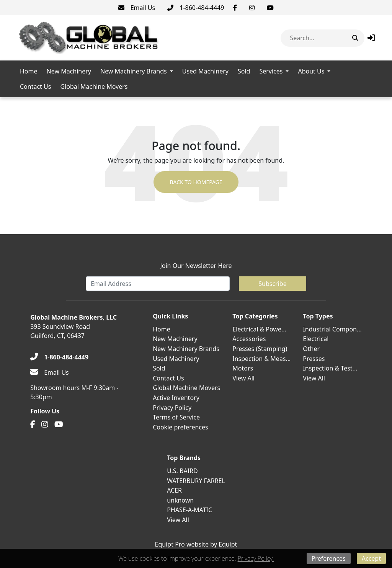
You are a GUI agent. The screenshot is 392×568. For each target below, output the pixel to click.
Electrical (316, 339)
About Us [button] (311, 71)
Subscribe (272, 284)
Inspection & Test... (330, 368)
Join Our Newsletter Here (196, 266)
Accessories (249, 339)
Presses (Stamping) (260, 349)
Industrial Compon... (332, 329)
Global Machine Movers (94, 87)
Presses (314, 359)
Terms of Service (176, 417)
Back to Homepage (196, 182)
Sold (244, 71)
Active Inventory (176, 398)
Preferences (329, 558)
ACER (174, 490)
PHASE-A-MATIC (189, 510)
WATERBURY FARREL (196, 481)
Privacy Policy (172, 408)
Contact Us (35, 87)
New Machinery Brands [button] (134, 71)
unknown (180, 500)
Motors (243, 368)
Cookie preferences (180, 427)
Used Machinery (205, 71)
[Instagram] (252, 8)
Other (311, 349)
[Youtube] (270, 8)
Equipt (228, 544)
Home (29, 71)
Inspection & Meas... (261, 359)
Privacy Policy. (256, 558)
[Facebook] (235, 8)
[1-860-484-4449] (196, 8)
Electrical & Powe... (259, 329)
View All (243, 378)
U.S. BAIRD (182, 471)
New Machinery (69, 71)
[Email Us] (137, 8)
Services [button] (271, 71)
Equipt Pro (171, 544)
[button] (371, 38)
